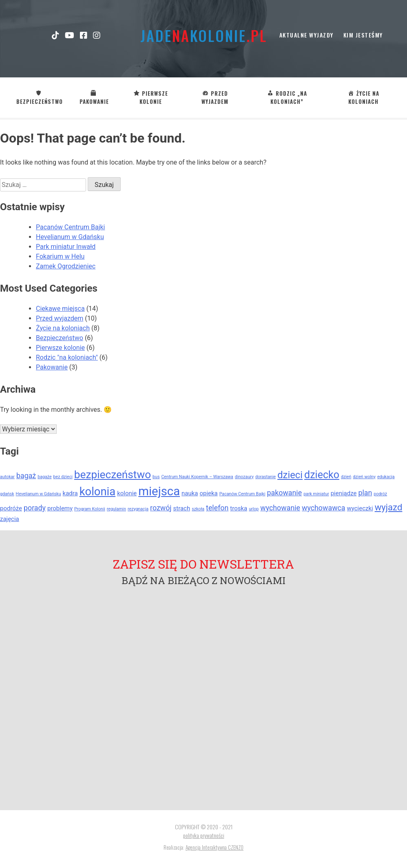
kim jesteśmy (363, 35)
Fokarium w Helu (60, 256)
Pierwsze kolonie (60, 348)
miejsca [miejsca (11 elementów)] (159, 491)
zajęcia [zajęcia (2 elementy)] (10, 519)
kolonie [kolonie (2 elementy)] (127, 493)
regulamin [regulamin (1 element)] (116, 509)
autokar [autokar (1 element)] (7, 477)
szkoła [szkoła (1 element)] (198, 509)
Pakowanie (52, 367)
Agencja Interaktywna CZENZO (215, 847)
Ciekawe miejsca (60, 309)
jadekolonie (204, 35)
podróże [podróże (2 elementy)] (11, 508)
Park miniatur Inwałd (66, 247)
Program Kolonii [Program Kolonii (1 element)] (90, 509)
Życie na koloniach (63, 328)
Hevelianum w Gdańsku (70, 237)
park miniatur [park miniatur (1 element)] (316, 494)
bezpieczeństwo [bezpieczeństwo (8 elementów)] (113, 475)
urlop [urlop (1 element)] (254, 509)
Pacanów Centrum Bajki (70, 227)
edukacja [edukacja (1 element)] (386, 477)
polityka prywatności (204, 835)
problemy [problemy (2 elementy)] (60, 508)
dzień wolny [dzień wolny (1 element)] (364, 477)
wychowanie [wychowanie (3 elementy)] (280, 508)
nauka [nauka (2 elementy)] (190, 493)
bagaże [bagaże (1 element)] (44, 477)
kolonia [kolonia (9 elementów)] (98, 492)
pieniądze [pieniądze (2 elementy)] (344, 493)
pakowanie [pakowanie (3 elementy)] (285, 493)
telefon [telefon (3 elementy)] (217, 508)
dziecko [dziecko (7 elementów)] (322, 475)
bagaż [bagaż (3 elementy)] (26, 476)
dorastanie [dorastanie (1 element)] (265, 477)
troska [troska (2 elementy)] (239, 508)
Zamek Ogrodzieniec (66, 266)
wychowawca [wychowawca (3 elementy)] (324, 508)
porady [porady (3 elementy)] (35, 508)
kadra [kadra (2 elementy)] (70, 493)
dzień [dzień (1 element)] (346, 477)
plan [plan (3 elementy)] (365, 493)
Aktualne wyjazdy (306, 35)
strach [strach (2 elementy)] (182, 508)
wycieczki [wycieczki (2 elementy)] (360, 508)
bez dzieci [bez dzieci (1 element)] (63, 477)
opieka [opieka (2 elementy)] (208, 493)
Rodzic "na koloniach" (67, 357)
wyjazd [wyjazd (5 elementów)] (389, 507)
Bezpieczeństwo (60, 338)
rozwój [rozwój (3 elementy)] (161, 508)
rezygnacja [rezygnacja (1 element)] (138, 509)
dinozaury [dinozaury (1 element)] (244, 477)
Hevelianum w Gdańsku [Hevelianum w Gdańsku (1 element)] (39, 494)
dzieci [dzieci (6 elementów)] (290, 475)
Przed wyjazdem (60, 318)
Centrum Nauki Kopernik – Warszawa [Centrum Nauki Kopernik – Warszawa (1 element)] (197, 477)
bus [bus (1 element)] (156, 477)
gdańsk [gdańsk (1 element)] (7, 494)
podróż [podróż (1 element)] (380, 494)
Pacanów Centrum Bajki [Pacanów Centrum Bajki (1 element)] (242, 494)
